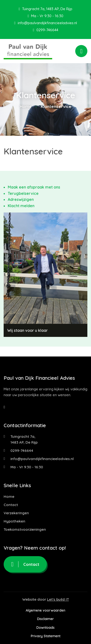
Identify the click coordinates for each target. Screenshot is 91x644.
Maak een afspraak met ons (34, 187)
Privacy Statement (46, 636)
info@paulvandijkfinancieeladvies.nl (45, 23)
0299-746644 (45, 30)
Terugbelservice (23, 193)
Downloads (45, 628)
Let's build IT (58, 599)
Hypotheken (14, 521)
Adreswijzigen (21, 199)
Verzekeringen (16, 513)
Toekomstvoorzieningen (25, 529)
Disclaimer (45, 619)
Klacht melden (21, 206)
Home (26, 106)
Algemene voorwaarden (45, 610)
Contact (11, 505)
